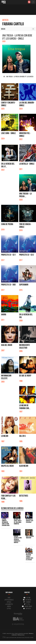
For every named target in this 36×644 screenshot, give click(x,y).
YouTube (27, 598)
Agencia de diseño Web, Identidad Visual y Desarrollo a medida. (18, 637)
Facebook (27, 602)
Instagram (27, 600)
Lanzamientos (9, 604)
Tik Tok (27, 604)
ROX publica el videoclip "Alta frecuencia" (30, 521)
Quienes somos (27, 606)
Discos (3, 29)
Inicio (9, 598)
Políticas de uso (21, 635)
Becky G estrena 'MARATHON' (30, 537)
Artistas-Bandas (9, 600)
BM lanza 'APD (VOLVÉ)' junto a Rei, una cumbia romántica (18, 521)
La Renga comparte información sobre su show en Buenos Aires (6, 522)
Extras (9, 609)
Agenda (9, 606)
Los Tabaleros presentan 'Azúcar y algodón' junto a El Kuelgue (30, 556)
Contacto (27, 609)
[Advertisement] (17, 576)
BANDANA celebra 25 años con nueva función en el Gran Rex (18, 539)
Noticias (9, 602)
